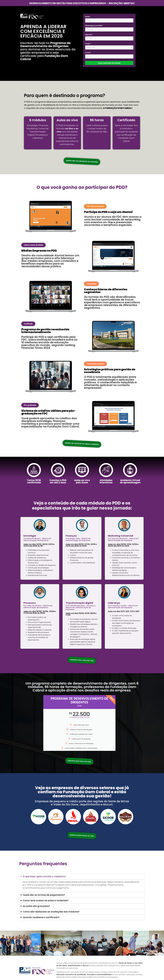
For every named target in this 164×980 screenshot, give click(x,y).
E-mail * (88, 53)
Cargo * (88, 44)
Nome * (88, 17)
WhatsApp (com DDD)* (94, 26)
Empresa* (89, 35)
